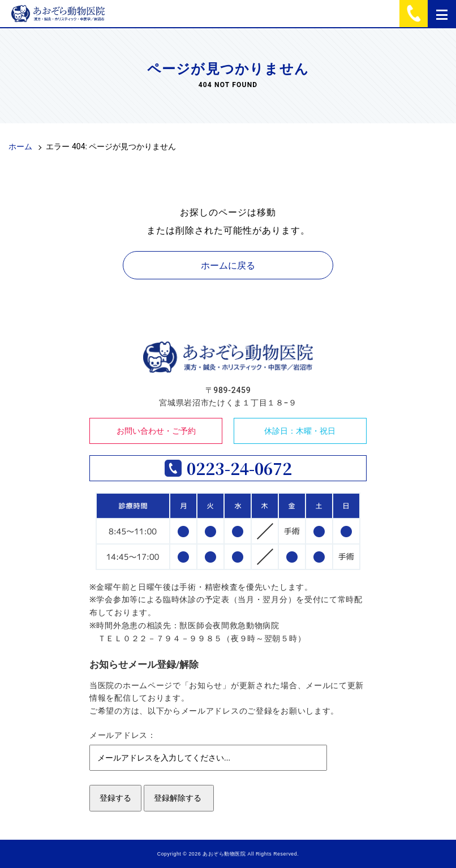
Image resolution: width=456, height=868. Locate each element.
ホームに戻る (228, 265)
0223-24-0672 (239, 468)
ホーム (20, 146)
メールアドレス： (123, 735)
